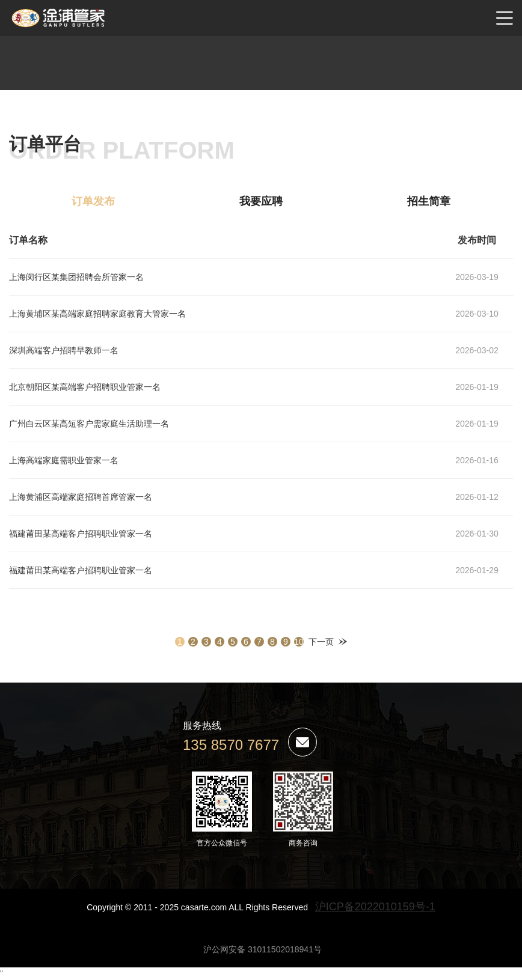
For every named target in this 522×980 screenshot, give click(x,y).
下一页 (321, 642)
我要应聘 (261, 201)
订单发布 (93, 201)
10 (299, 642)
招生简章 (429, 201)
